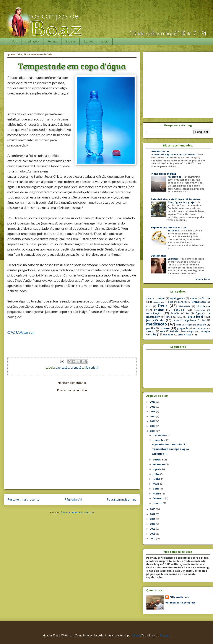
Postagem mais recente (23, 499)
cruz (149, 306)
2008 (153, 534)
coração (183, 302)
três (153, 334)
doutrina (203, 306)
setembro (159, 464)
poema (165, 328)
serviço (151, 331)
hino (180, 317)
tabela (174, 331)
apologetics (177, 298)
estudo (179, 310)
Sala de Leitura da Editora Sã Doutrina (176, 199)
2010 (153, 524)
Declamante (159, 256)
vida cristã (91, 367)
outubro (158, 459)
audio (193, 298)
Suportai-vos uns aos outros (169, 227)
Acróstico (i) (160, 454)
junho (157, 479)
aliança (150, 299)
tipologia (204, 331)
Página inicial (73, 499)
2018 (153, 411)
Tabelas (71, 41)
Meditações (33, 41)
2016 (153, 421)
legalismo (190, 320)
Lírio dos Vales (160, 151)
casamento (158, 302)
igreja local (195, 317)
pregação (77, 367)
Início (14, 41)
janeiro (158, 503)
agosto (157, 469)
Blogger (165, 635)
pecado (201, 324)
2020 (153, 402)
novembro (159, 440)
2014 (153, 431)
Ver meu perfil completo (180, 603)
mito (179, 325)
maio (156, 484)
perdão (151, 328)
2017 (153, 416)
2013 (153, 509)
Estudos (88, 41)
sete (163, 331)
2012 (153, 514)
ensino (159, 310)
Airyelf (136, 635)
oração (189, 325)
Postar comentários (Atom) (77, 512)
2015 (153, 426)
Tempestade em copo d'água (171, 449)
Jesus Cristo (155, 320)
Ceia (171, 302)
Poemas (53, 41)
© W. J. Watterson (21, 332)
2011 (153, 519)
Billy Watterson (179, 597)
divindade (184, 306)
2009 (153, 529)
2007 (153, 538)
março (157, 494)
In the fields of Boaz (164, 174)
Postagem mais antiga (122, 499)
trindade (168, 335)
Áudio (105, 41)
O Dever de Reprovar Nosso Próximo (173, 154)
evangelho (200, 310)
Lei (204, 320)
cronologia (199, 302)
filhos (169, 317)
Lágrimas (173, 259)
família (175, 313)
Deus (163, 306)
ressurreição (200, 329)
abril (156, 489)
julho (156, 474)
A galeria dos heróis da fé (169, 444)
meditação (157, 324)
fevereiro (159, 498)
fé (187, 313)
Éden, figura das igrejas (182, 202)
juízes (176, 320)
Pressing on (175, 177)
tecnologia (189, 332)
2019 (153, 407)
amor (162, 298)
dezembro (159, 435)
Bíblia (206, 298)
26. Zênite (174, 231)
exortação (63, 367)
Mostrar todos (203, 279)
